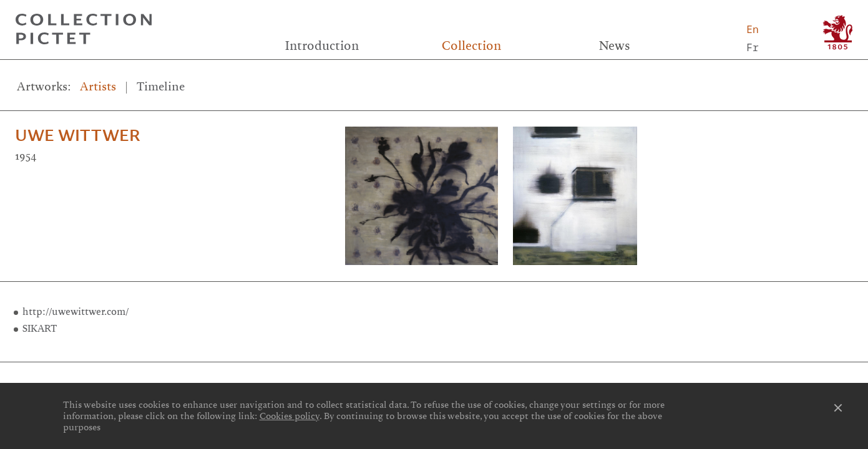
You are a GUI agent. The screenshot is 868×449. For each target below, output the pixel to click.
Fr (753, 47)
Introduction (322, 46)
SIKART (40, 328)
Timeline (161, 87)
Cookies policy (290, 416)
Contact (715, 381)
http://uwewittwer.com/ (76, 311)
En (753, 29)
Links (153, 381)
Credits (434, 381)
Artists (98, 87)
